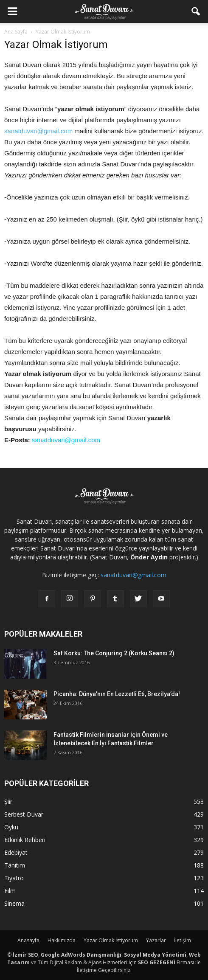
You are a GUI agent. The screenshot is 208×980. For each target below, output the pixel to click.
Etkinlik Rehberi (25, 840)
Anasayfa (28, 940)
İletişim (183, 940)
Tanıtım (15, 865)
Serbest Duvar (24, 814)
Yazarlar (156, 940)
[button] (196, 11)
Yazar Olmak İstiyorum (111, 940)
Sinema (14, 903)
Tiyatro (14, 878)
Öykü (11, 827)
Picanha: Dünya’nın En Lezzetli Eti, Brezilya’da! (117, 694)
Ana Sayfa (16, 32)
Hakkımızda (62, 940)
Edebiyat (16, 852)
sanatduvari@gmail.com (38, 131)
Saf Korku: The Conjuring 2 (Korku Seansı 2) (114, 653)
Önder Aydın (149, 557)
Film (10, 891)
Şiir (8, 802)
